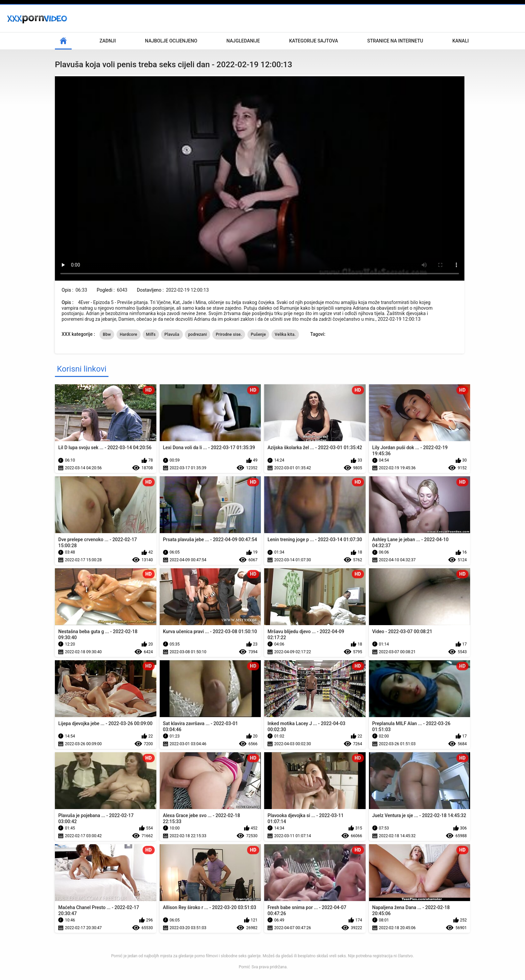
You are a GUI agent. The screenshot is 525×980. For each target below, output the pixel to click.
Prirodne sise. (229, 334)
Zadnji (108, 41)
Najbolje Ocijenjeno (171, 41)
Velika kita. (285, 334)
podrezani (198, 334)
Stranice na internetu (395, 41)
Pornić (244, 967)
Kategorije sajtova (313, 41)
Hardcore (129, 334)
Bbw (107, 334)
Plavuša (172, 334)
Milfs (151, 334)
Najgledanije (243, 41)
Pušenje (258, 334)
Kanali (461, 41)
